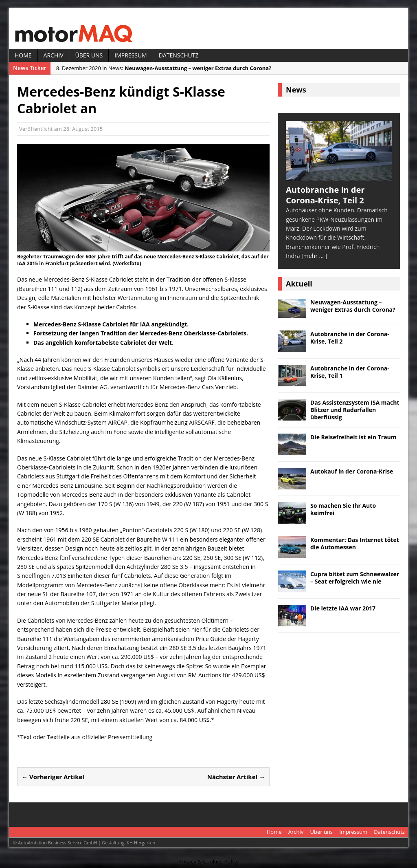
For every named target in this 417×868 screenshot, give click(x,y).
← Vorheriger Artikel (53, 777)
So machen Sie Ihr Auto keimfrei (343, 509)
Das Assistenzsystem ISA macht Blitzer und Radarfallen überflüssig (355, 410)
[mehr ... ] (314, 256)
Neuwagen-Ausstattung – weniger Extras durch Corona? (353, 306)
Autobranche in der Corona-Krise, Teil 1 (350, 372)
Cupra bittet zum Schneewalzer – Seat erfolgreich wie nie (355, 578)
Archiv (54, 55)
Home (23, 55)
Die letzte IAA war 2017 (343, 608)
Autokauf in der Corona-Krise (352, 471)
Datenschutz (179, 55)
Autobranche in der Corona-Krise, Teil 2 (350, 338)
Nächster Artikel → (236, 777)
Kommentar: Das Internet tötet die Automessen (355, 543)
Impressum (131, 55)
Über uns (89, 55)
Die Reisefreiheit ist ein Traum (353, 437)
